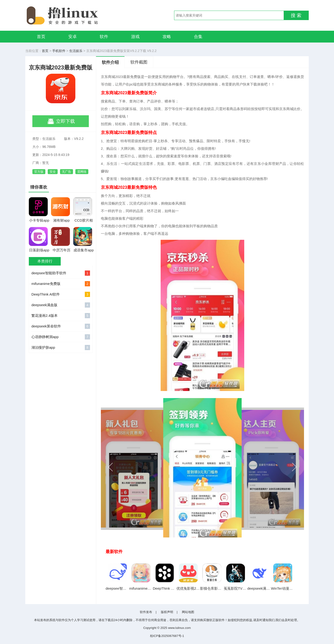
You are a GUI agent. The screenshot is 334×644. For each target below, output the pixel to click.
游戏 (135, 37)
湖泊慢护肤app (61, 348)
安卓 (73, 37)
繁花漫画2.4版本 (61, 316)
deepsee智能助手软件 (61, 273)
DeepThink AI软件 (61, 294)
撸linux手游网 (80, 15)
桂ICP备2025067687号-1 (167, 636)
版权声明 (167, 612)
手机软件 (59, 51)
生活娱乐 (76, 51)
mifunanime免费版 (61, 284)
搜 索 (296, 15)
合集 (198, 37)
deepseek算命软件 (61, 326)
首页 (41, 37)
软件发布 (146, 612)
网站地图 (188, 612)
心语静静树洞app (61, 337)
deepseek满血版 (61, 305)
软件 (104, 37)
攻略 (167, 37)
